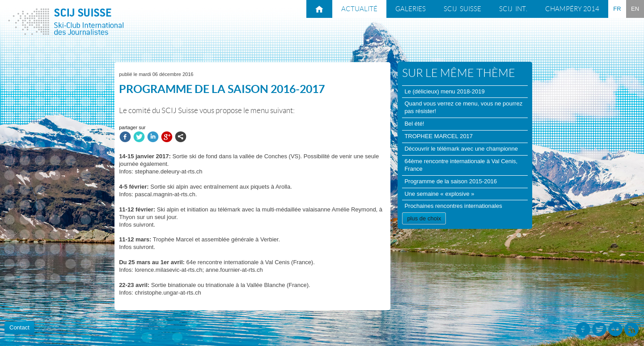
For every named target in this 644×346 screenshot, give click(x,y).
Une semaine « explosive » (439, 194)
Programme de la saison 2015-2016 (451, 181)
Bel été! (414, 124)
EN (635, 9)
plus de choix (424, 218)
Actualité (359, 9)
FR (617, 9)
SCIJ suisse (462, 9)
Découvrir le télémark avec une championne (461, 149)
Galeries (411, 9)
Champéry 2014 (572, 9)
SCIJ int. (513, 9)
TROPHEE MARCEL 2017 (439, 136)
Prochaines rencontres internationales (453, 206)
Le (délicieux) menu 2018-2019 (444, 91)
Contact (19, 327)
